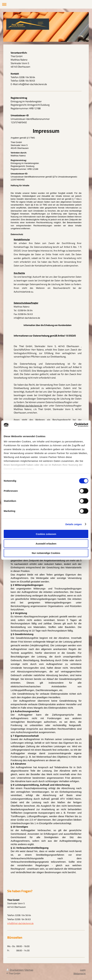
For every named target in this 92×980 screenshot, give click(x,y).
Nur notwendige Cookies (46, 553)
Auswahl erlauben (46, 543)
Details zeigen (74, 524)
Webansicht (79, 973)
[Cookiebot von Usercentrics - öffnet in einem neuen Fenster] (74, 425)
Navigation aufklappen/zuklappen (46, 4)
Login (83, 970)
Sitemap (29, 970)
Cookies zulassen (46, 534)
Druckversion (15, 970)
